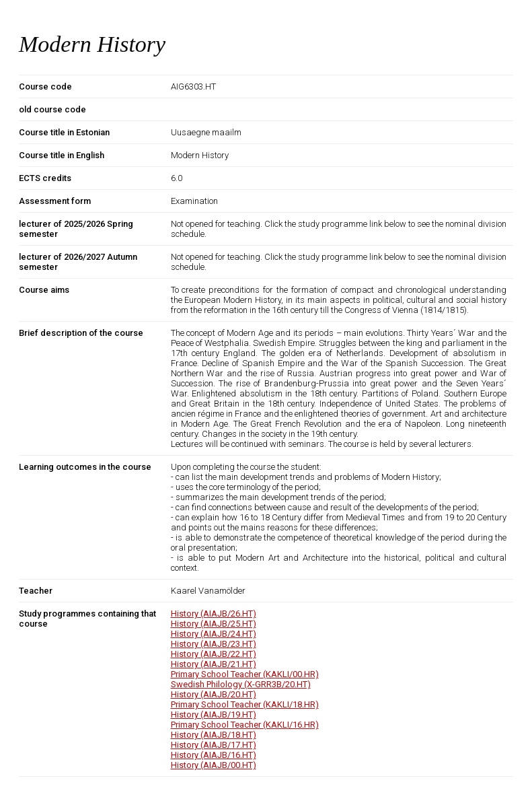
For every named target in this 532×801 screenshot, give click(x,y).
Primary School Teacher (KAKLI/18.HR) (245, 704)
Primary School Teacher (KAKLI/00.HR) (245, 674)
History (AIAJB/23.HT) (214, 644)
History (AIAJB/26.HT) (214, 614)
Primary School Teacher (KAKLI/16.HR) (245, 725)
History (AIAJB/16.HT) (214, 755)
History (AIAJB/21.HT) (214, 664)
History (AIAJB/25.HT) (214, 624)
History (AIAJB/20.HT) (214, 694)
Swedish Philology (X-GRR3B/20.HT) (241, 684)
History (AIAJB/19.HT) (214, 715)
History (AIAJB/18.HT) (214, 735)
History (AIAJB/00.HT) (214, 765)
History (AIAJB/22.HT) (214, 654)
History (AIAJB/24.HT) (214, 634)
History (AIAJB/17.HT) (214, 745)
